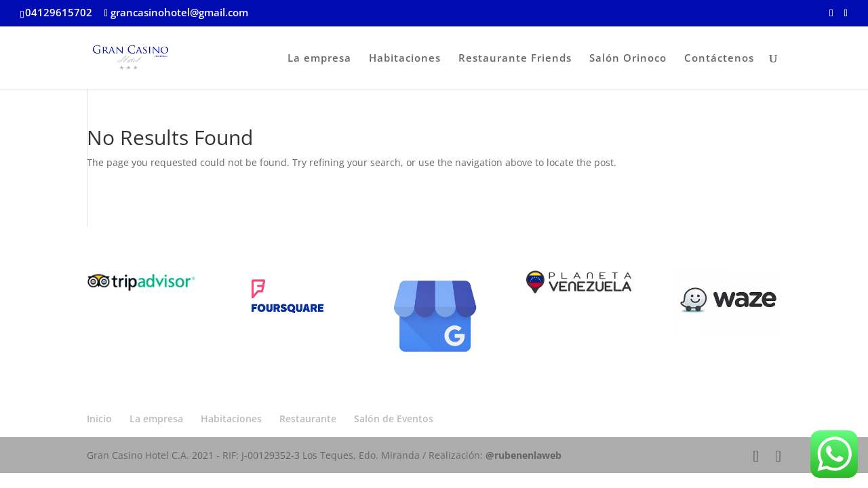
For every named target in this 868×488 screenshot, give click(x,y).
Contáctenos (719, 59)
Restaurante (308, 419)
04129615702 (59, 12)
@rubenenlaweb (524, 455)
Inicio (99, 419)
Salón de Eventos (394, 419)
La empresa (319, 59)
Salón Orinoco (628, 59)
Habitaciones (405, 59)
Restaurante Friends (515, 59)
